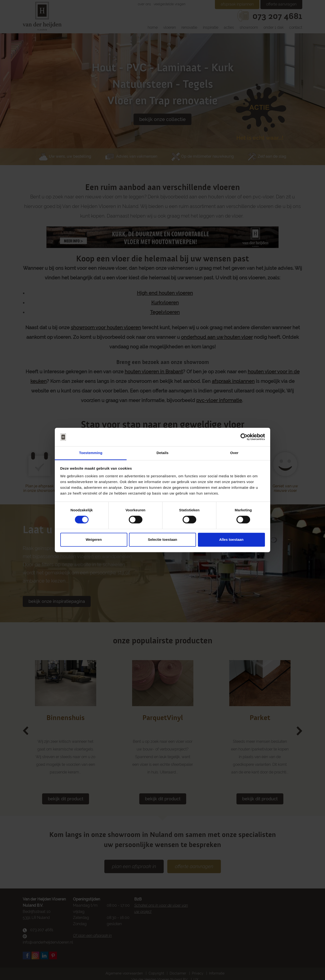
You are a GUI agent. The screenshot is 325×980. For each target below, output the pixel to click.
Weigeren (94, 539)
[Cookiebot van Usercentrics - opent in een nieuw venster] (244, 437)
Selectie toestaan (163, 539)
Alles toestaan (231, 539)
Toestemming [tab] (91, 453)
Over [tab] (234, 453)
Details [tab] (162, 453)
